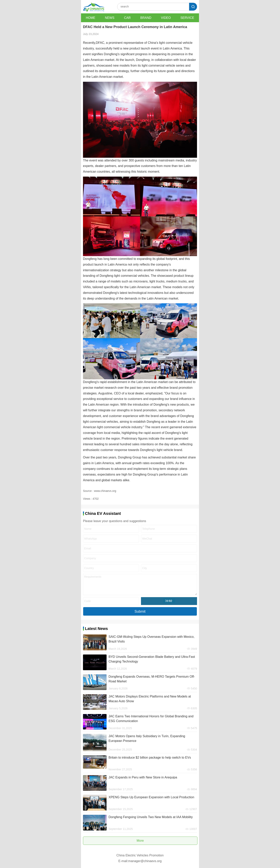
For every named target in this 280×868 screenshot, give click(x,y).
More (140, 841)
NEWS (110, 18)
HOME (91, 18)
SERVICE (187, 18)
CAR (127, 18)
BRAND (146, 18)
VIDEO (166, 18)
